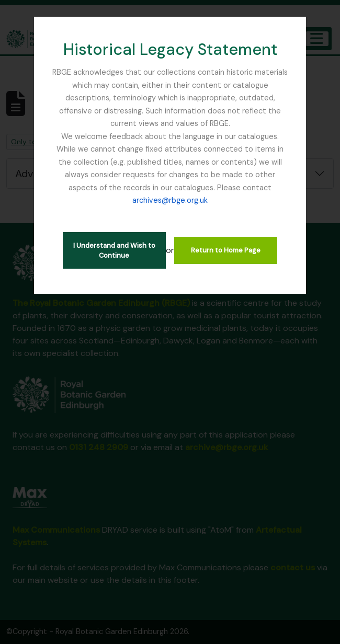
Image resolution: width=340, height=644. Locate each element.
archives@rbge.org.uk (170, 200)
